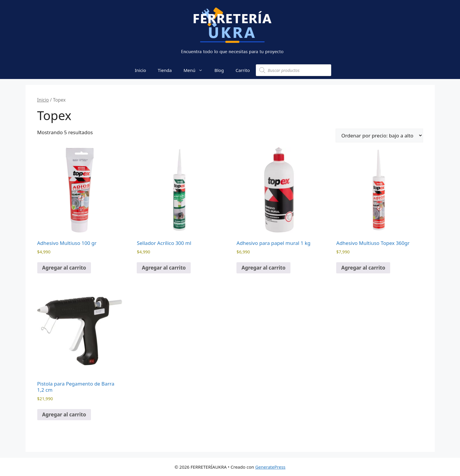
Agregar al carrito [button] (64, 268)
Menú (196, 70)
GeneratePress (270, 467)
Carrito (243, 70)
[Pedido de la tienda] (379, 136)
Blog (219, 70)
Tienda (165, 70)
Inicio (140, 70)
